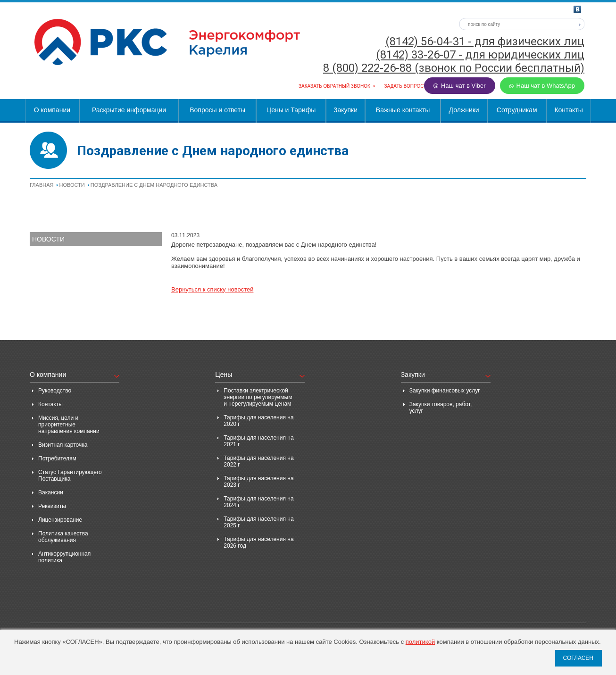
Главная (42, 185)
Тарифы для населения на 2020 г (258, 421)
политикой (420, 642)
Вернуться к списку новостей (212, 289)
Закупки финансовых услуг (445, 391)
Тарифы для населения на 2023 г (258, 482)
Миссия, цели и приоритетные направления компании (69, 425)
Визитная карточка (63, 445)
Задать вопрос (404, 86)
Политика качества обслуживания (63, 537)
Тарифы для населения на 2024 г (258, 502)
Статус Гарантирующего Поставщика (70, 475)
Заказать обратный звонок (334, 86)
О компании (52, 110)
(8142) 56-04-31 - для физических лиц (485, 42)
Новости (72, 185)
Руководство (55, 391)
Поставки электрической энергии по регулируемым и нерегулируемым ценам (258, 397)
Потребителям (57, 458)
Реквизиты (52, 506)
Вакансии (51, 492)
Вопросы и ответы (217, 110)
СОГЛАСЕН (578, 658)
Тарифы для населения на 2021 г (258, 441)
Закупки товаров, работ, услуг (441, 408)
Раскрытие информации (129, 110)
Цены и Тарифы (291, 110)
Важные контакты (403, 110)
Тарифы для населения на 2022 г (258, 461)
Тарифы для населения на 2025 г (258, 522)
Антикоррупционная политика (64, 557)
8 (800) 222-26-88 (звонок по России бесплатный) (454, 68)
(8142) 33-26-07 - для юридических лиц (480, 55)
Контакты (568, 110)
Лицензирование (60, 520)
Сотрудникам (517, 110)
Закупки (345, 110)
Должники (464, 110)
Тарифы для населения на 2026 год (258, 542)
